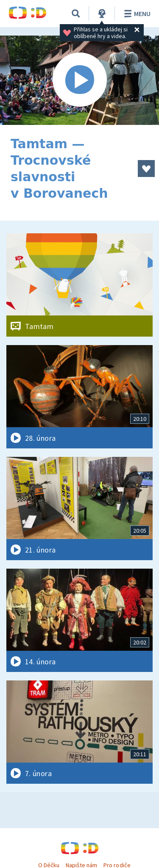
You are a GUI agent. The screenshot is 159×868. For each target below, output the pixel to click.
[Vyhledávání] (76, 14)
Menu (136, 14)
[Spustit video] (79, 80)
